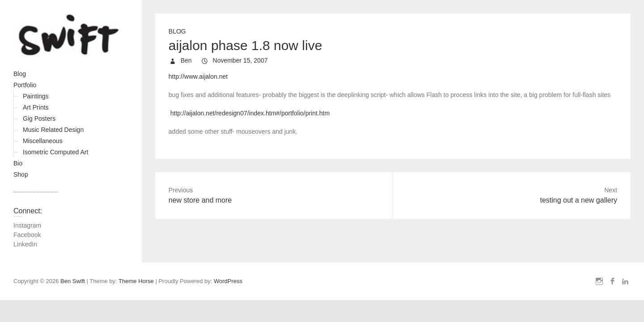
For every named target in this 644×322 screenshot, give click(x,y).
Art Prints (36, 107)
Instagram (27, 225)
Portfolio (25, 85)
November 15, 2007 (239, 60)
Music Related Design (53, 130)
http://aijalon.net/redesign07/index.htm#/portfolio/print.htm (250, 113)
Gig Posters (39, 119)
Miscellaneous (43, 141)
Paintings (36, 96)
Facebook (27, 235)
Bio (18, 163)
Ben (185, 60)
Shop (21, 174)
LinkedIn (25, 244)
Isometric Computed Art (55, 152)
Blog (20, 74)
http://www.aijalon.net (198, 76)
